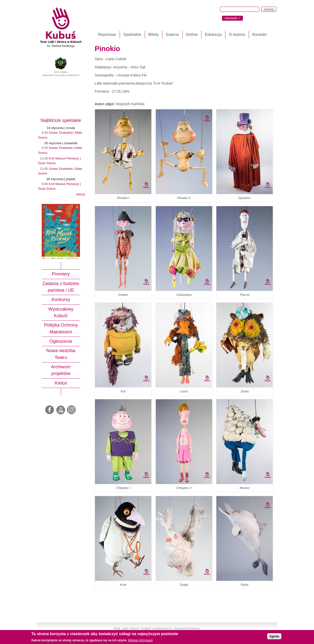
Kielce (61, 383)
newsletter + (232, 18)
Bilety (154, 35)
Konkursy (61, 300)
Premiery (61, 274)
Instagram (72, 410)
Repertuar (107, 35)
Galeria (172, 35)
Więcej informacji (140, 640)
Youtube (61, 410)
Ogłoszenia (61, 341)
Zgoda (274, 636)
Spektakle (132, 35)
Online (192, 35)
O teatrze (237, 35)
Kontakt (260, 35)
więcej (80, 194)
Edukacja (213, 35)
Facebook (50, 410)
